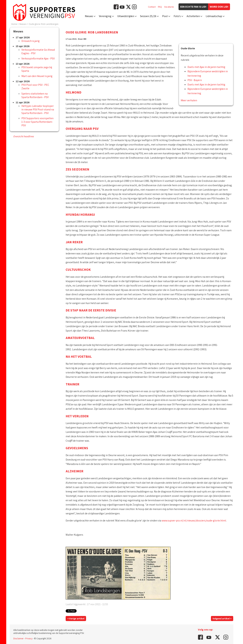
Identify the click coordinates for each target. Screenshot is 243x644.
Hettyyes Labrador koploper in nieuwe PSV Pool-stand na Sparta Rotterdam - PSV (38, 109)
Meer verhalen (189, 100)
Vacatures (169, 7)
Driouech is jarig (31, 41)
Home (14, 24)
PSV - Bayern (195, 80)
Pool (165, 16)
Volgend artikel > (222, 619)
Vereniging (105, 16)
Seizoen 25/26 (148, 16)
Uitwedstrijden (126, 16)
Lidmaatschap (214, 16)
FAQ (160, 7)
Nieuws (89, 16)
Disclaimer (18, 638)
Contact (152, 7)
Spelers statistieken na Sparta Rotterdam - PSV (35, 95)
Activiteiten (193, 16)
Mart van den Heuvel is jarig (37, 76)
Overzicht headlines (23, 136)
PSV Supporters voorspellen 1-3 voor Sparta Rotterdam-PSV (37, 122)
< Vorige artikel (76, 619)
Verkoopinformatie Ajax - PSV (38, 58)
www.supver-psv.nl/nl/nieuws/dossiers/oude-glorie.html (194, 521)
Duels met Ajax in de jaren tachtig (206, 67)
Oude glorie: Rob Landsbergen (44, 24)
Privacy (29, 638)
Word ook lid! (219, 7)
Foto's (177, 16)
